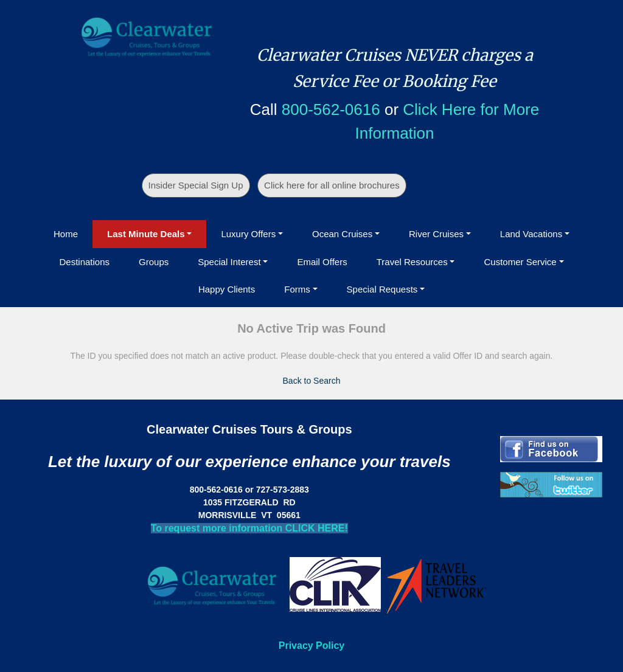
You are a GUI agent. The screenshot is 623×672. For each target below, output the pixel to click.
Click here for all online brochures (332, 185)
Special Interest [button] (229, 262)
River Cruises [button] (436, 234)
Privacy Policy (312, 646)
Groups (154, 262)
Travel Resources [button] (412, 262)
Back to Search (312, 381)
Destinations (84, 262)
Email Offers (322, 262)
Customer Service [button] (520, 262)
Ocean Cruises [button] (342, 234)
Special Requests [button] (382, 289)
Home (66, 234)
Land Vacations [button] (531, 234)
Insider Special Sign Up (196, 185)
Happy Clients (227, 289)
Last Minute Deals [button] (146, 234)
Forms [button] (297, 289)
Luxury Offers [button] (248, 234)
